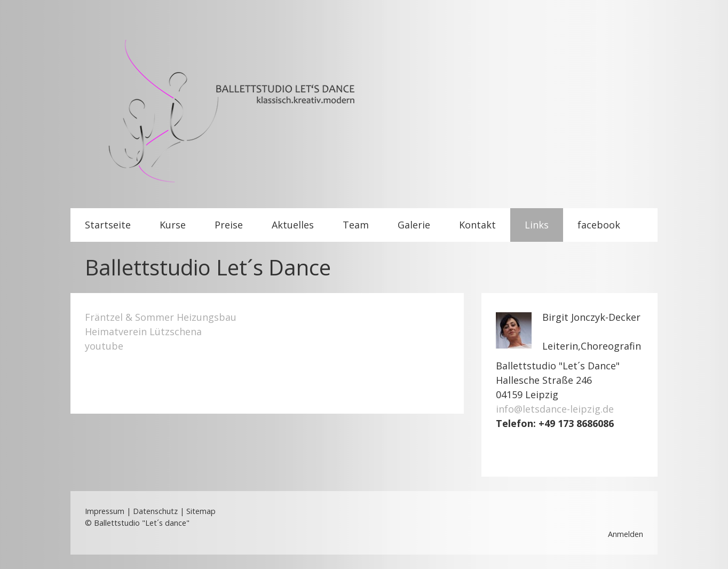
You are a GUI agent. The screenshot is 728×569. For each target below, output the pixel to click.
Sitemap (201, 511)
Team (356, 225)
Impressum (105, 511)
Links (537, 225)
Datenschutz (155, 511)
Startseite (108, 225)
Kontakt (477, 225)
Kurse (173, 225)
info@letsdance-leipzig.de (555, 409)
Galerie (414, 225)
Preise (229, 225)
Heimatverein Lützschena (143, 331)
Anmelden (626, 534)
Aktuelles (293, 225)
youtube (104, 346)
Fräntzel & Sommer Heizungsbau (161, 317)
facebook (599, 225)
